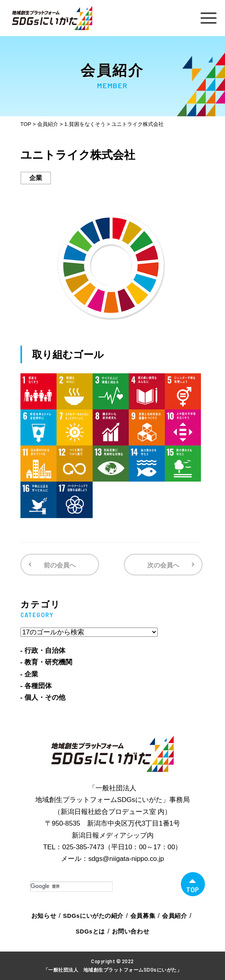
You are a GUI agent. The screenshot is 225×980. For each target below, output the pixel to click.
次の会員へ (163, 565)
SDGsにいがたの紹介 (93, 916)
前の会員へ (60, 565)
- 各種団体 (36, 686)
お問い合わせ (131, 931)
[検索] (71, 887)
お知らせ (44, 916)
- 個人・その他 (43, 698)
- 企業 (29, 674)
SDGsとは (90, 931)
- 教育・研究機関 (46, 662)
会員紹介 (174, 916)
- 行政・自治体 (43, 651)
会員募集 (143, 916)
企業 (36, 178)
